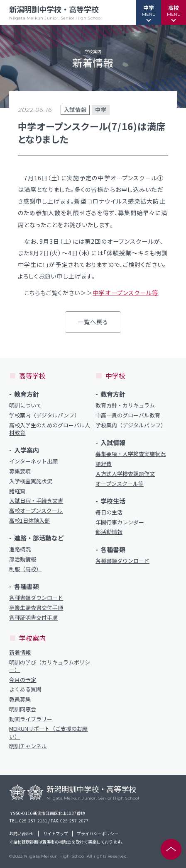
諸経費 (17, 491)
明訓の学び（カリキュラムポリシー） (50, 666)
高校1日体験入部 (29, 521)
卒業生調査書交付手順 (36, 608)
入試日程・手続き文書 (36, 501)
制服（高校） (25, 569)
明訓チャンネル (28, 746)
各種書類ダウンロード (36, 598)
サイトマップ (56, 834)
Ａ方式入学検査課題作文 (125, 474)
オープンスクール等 (120, 484)
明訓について (25, 405)
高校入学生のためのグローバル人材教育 (50, 429)
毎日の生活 (109, 512)
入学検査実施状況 (31, 481)
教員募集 (20, 699)
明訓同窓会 (23, 709)
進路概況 (20, 549)
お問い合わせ (22, 834)
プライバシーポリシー (98, 834)
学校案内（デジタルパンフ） (44, 415)
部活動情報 (23, 559)
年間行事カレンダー (120, 522)
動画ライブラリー (31, 719)
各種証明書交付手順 (33, 618)
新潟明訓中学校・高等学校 (55, 12)
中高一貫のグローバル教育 (128, 415)
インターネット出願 (33, 461)
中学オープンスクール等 (125, 293)
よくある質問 (25, 689)
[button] (149, 12)
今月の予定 (23, 680)
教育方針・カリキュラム (125, 405)
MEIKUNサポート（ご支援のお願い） (48, 732)
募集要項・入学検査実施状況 (131, 454)
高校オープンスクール (36, 511)
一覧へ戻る (93, 322)
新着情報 (20, 652)
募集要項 (20, 471)
